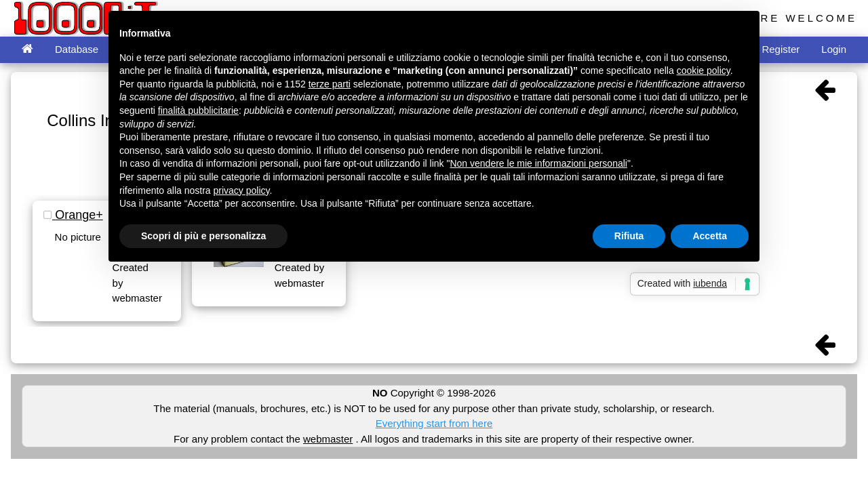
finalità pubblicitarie (198, 110)
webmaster (328, 439)
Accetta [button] (710, 236)
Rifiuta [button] (629, 236)
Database (77, 49)
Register (781, 49)
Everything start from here (434, 423)
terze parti (330, 84)
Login (834, 49)
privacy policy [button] (242, 190)
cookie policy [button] (704, 70)
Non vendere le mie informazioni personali (538, 163)
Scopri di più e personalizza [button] (203, 236)
